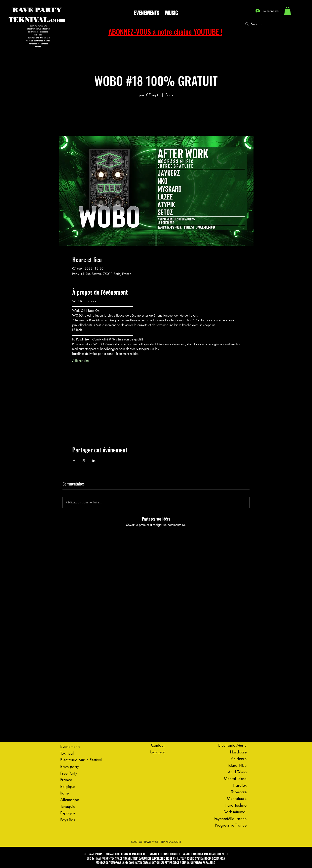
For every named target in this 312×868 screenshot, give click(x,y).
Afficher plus (81, 361)
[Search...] (265, 24)
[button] (288, 11)
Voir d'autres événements (156, 117)
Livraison (158, 752)
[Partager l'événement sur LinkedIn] (94, 460)
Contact (158, 745)
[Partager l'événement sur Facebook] (74, 460)
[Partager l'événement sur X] (84, 460)
